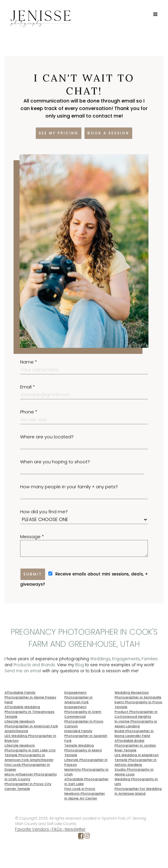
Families (150, 659)
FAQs (57, 829)
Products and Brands (34, 665)
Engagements (126, 659)
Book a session (108, 133)
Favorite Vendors (32, 829)
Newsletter (75, 829)
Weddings (100, 659)
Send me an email (23, 671)
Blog (79, 665)
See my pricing (59, 133)
